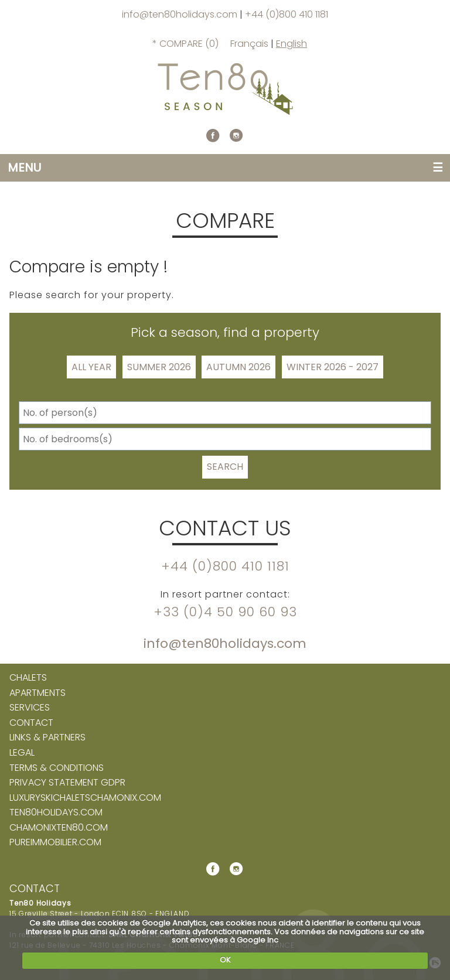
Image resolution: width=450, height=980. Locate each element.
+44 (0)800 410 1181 (287, 14)
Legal (22, 753)
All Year (91, 367)
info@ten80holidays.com (181, 14)
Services (30, 708)
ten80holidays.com (56, 812)
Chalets (28, 678)
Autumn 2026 (238, 367)
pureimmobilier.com (55, 842)
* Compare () (185, 44)
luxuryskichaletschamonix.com (85, 798)
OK (225, 960)
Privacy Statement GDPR (67, 783)
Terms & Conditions (57, 768)
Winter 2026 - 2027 (333, 367)
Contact (31, 723)
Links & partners (47, 737)
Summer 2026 (159, 367)
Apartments (37, 693)
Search (225, 467)
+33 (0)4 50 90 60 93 (225, 612)
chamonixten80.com (59, 828)
